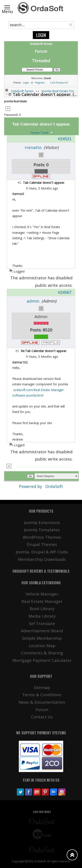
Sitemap (42, 687)
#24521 (65, 139)
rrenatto (33, 147)
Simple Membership (42, 638)
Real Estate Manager (42, 601)
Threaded (41, 61)
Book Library (42, 608)
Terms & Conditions (42, 695)
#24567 (65, 292)
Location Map (42, 646)
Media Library (42, 616)
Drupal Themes (42, 544)
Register (40, 82)
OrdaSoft (54, 486)
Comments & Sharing (42, 653)
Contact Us (42, 717)
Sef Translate (42, 623)
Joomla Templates (42, 530)
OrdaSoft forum (22, 91)
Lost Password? (59, 82)
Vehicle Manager (42, 594)
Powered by (31, 486)
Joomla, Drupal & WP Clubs (42, 552)
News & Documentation (42, 702)
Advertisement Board (42, 631)
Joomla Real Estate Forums (61, 91)
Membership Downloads (42, 559)
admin (33, 301)
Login (41, 35)
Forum (41, 51)
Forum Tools (39, 133)
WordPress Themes (42, 537)
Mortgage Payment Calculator (42, 660)
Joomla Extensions (42, 522)
